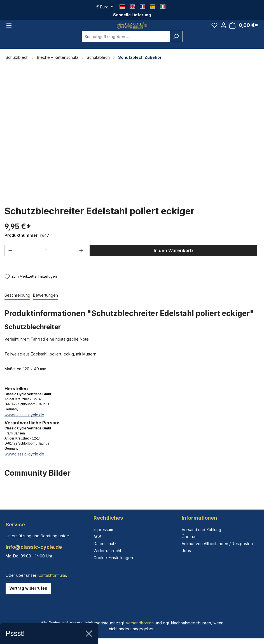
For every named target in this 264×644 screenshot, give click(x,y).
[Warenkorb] (244, 31)
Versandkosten (140, 623)
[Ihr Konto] (223, 31)
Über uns (190, 537)
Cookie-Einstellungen (113, 558)
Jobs (186, 551)
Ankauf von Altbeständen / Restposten (217, 544)
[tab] (17, 306)
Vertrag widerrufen (28, 588)
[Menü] (9, 31)
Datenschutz (105, 544)
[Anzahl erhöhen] (81, 261)
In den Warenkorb (173, 261)
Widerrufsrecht (107, 551)
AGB (97, 537)
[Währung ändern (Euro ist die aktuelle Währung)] (105, 7)
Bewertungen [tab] (45, 306)
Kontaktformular (52, 575)
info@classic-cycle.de (34, 547)
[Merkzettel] (214, 31)
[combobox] (126, 47)
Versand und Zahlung (201, 530)
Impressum (103, 530)
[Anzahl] (46, 261)
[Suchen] (176, 47)
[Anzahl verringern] (10, 261)
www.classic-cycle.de (24, 425)
